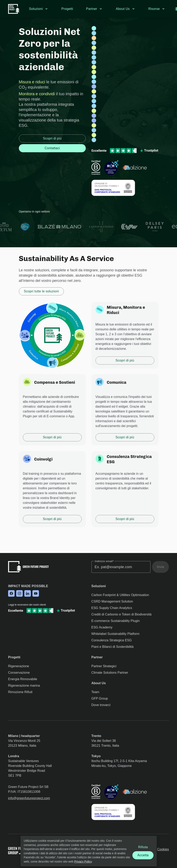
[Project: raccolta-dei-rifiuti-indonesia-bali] (94, 87)
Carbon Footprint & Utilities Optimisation (120, 595)
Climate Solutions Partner (110, 673)
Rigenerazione (19, 666)
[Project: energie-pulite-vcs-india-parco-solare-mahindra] (94, 38)
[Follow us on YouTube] (36, 594)
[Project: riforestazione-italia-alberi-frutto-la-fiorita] (94, 67)
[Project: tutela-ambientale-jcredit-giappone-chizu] (94, 82)
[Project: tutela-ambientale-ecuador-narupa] (94, 62)
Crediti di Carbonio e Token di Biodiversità (122, 614)
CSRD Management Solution (112, 601)
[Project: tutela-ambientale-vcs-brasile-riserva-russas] (94, 101)
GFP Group (100, 698)
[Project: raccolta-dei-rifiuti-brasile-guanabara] (94, 121)
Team (95, 692)
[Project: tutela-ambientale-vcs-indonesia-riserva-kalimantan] (94, 57)
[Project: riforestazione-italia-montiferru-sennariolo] (94, 125)
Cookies (163, 849)
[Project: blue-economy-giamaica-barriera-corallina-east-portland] (94, 28)
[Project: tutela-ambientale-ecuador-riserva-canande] (94, 53)
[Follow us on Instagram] (19, 594)
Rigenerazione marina (24, 686)
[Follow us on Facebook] (11, 594)
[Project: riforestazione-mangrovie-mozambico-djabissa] (94, 111)
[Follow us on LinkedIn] (28, 594)
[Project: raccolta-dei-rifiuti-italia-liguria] (94, 116)
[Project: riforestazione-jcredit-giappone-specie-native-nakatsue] (94, 72)
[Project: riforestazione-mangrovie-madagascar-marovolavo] (94, 48)
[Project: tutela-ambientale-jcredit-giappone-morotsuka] (94, 130)
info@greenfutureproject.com (29, 798)
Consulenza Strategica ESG (112, 640)
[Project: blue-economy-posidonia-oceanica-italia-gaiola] (94, 77)
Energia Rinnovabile (23, 679)
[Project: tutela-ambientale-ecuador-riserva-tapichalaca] (94, 96)
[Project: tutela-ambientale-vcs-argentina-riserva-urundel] (94, 140)
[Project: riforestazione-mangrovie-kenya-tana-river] (94, 91)
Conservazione (19, 673)
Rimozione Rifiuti (20, 692)
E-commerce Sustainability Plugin (116, 621)
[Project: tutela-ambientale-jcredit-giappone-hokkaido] (94, 43)
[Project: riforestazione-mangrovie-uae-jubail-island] (94, 135)
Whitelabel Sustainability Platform (115, 634)
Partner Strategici (104, 666)
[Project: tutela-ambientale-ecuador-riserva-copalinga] (94, 33)
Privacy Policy (83, 861)
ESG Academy (102, 627)
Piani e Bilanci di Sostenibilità (113, 647)
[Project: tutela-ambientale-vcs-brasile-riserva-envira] (94, 106)
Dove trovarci (101, 705)
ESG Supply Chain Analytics (112, 608)
